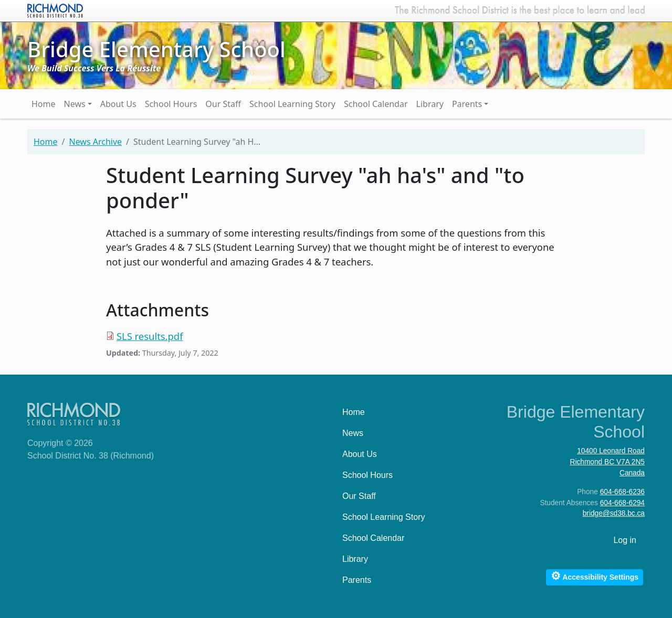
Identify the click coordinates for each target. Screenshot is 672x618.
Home (44, 104)
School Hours (171, 104)
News (75, 104)
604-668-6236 (622, 492)
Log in (625, 540)
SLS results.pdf (150, 336)
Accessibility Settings (595, 576)
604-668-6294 (622, 503)
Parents (467, 104)
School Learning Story (292, 104)
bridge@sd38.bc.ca (614, 513)
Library (430, 104)
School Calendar (376, 104)
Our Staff (223, 104)
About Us (118, 104)
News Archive (95, 142)
